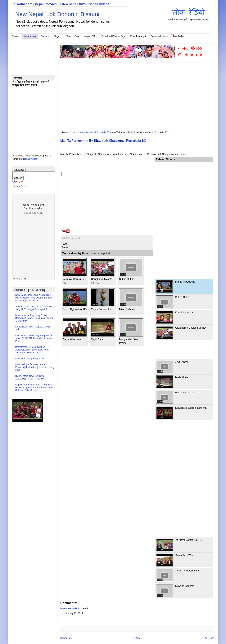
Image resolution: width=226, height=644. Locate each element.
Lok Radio (178, 36)
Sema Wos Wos (72, 339)
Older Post (208, 638)
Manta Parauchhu (101, 309)
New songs (30, 36)
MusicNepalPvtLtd (71, 608)
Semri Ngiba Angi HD (75, 309)
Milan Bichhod (127, 309)
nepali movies (46, 4)
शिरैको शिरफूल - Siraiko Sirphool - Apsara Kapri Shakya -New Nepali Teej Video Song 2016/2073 (33, 350)
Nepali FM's (90, 36)
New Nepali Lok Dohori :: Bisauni (57, 14)
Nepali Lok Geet (87, 132)
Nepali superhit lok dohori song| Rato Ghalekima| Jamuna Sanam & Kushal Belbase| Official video (34, 387)
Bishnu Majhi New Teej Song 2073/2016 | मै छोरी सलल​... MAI (30, 377)
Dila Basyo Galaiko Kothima (191, 408)
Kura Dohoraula (184, 312)
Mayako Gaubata (185, 586)
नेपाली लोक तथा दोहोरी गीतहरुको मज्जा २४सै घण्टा (189, 14)
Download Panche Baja (113, 36)
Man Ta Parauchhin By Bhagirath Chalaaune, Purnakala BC (103, 141)
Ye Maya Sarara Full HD (189, 540)
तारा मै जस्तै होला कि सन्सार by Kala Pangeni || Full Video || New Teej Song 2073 (35, 367)
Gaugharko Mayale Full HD (190, 328)
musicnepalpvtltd (100, 253)
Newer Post (66, 638)
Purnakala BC (103, 132)
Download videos (159, 36)
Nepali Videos (30, 159)
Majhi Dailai (97, 339)
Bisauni (16, 36)
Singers (58, 36)
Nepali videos (99, 4)
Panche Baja (73, 36)
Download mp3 (138, 36)
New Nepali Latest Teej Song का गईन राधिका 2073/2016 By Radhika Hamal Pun (34, 338)
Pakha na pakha (184, 392)
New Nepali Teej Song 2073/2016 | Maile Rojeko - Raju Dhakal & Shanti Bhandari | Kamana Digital (34, 298)
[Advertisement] (128, 94)
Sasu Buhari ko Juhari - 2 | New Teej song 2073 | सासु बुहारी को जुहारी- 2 (34, 308)
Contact (45, 36)
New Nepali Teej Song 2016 (29, 359)
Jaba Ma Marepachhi (187, 571)
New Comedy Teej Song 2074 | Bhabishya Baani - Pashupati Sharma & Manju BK (34, 318)
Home (74, 132)
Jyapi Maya (182, 362)
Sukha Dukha (127, 279)
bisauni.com (23, 4)
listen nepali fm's (72, 4)
